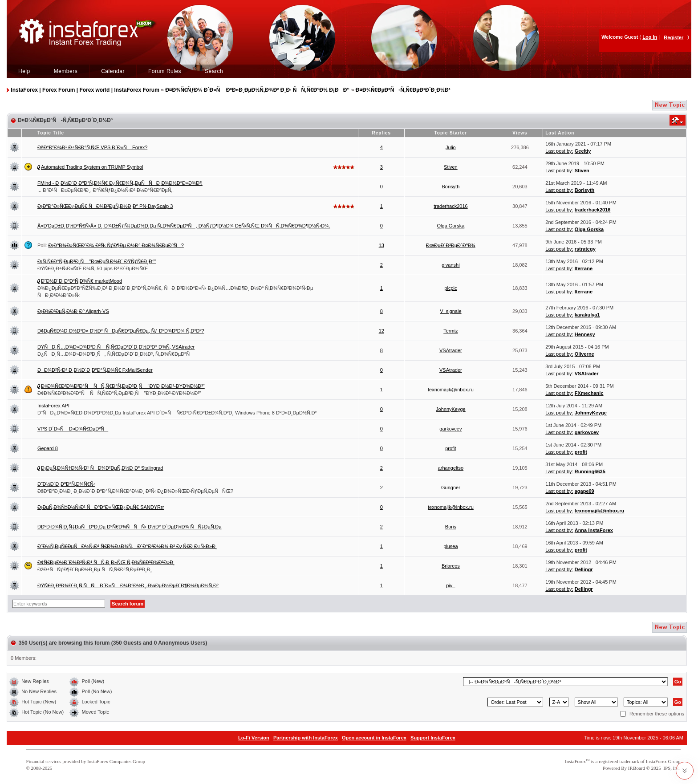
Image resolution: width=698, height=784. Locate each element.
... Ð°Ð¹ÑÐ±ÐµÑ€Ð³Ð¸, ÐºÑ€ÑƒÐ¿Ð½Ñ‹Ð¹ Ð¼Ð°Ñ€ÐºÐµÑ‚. (106, 190)
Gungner (451, 487)
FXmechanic (589, 393)
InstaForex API (53, 406)
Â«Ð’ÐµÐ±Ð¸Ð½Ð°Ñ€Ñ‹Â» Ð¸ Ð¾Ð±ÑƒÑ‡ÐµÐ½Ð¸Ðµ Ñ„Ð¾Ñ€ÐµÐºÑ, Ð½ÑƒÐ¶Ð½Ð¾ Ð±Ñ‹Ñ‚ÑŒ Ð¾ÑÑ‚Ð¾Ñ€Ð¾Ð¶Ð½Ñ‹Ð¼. (184, 226)
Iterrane (584, 268)
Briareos (451, 566)
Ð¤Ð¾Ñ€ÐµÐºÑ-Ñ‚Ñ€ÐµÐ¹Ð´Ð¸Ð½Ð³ (403, 90)
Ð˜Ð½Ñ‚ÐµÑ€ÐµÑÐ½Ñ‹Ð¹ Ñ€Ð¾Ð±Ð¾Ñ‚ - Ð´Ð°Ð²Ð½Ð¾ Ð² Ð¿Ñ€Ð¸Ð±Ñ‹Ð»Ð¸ (127, 546)
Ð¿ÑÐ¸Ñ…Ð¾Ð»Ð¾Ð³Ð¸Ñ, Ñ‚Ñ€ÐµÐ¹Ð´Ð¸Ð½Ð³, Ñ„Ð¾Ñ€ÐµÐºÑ (116, 354)
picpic (450, 288)
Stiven (451, 167)
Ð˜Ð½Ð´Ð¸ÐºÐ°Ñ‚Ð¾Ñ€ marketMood (81, 281)
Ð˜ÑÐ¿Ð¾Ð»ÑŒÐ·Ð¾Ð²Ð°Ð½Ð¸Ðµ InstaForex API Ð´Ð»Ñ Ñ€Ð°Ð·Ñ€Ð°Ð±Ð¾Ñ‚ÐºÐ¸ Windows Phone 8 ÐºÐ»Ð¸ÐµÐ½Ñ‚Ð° (177, 413)
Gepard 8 (48, 448)
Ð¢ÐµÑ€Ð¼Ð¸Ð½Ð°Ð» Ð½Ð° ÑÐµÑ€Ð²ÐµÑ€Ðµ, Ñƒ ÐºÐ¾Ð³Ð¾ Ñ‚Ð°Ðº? (121, 331)
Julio (451, 147)
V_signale (450, 311)
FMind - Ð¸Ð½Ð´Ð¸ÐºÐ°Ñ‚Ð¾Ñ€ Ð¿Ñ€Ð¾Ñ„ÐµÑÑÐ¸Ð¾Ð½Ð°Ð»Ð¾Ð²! (120, 183)
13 (381, 245)
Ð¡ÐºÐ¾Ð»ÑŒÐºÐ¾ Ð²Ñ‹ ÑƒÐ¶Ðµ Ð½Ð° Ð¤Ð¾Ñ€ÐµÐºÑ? (116, 245)
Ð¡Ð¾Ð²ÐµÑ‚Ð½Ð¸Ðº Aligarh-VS (73, 311)
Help (24, 71)
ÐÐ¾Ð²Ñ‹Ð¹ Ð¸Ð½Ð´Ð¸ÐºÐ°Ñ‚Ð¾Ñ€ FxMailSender (95, 370)
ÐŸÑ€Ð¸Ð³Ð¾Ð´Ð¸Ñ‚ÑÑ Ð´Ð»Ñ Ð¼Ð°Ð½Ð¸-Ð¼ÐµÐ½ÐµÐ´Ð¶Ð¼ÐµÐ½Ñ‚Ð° (128, 585)
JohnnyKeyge (451, 409)
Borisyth (451, 187)
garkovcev (450, 429)
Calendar (113, 71)
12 (381, 331)
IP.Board (637, 768)
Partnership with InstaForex (306, 738)
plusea (450, 546)
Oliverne (584, 354)
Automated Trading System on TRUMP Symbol (92, 167)
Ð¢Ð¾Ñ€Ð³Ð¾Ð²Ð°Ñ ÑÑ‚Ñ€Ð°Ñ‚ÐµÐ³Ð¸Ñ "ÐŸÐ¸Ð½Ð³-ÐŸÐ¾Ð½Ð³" (123, 386)
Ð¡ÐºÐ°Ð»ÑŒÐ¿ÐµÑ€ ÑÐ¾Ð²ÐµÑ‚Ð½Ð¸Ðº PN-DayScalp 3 (105, 206)
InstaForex (575, 761)
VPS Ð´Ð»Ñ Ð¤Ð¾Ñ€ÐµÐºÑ (73, 429)
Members (66, 71)
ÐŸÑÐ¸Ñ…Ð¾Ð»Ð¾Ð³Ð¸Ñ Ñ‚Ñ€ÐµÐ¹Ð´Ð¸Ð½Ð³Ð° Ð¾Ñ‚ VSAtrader (116, 347)
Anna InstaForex (594, 530)
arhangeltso (451, 468)
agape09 (584, 491)
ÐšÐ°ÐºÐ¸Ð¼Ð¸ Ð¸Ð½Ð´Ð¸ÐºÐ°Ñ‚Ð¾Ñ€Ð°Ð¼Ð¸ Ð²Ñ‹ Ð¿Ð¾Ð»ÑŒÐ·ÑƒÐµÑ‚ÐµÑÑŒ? (135, 491)
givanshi (450, 265)
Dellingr (584, 569)
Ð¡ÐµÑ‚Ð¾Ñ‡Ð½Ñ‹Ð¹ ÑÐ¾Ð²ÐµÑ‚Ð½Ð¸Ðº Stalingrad (102, 468)
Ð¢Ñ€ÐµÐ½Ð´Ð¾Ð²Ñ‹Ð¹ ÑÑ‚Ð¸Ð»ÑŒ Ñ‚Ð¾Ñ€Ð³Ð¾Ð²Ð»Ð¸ (106, 562)
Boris (451, 527)
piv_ (450, 585)
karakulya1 (587, 315)
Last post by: (559, 151)
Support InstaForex (433, 738)
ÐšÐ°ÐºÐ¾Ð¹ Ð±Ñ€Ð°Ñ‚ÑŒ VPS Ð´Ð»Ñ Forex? (92, 147)
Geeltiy (583, 151)
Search (214, 71)
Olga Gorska (451, 226)
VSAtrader (451, 350)
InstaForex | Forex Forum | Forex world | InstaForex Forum (85, 90)
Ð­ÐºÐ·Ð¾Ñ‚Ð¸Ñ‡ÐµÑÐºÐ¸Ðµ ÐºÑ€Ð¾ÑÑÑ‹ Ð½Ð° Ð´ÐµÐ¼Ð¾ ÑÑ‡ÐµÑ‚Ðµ (130, 527)
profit (450, 448)
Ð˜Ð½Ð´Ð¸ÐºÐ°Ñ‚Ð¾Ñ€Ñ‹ (66, 484)
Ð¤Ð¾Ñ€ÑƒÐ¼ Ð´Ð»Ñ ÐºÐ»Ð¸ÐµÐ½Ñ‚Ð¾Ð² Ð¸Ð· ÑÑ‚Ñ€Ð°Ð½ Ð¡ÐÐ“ (257, 90)
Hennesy (585, 334)
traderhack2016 (450, 206)
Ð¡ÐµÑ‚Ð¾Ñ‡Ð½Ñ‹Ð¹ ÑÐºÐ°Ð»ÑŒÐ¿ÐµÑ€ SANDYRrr (101, 507)
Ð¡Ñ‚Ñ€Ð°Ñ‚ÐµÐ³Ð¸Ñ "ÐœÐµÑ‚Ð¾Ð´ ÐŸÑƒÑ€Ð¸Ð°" (97, 261)
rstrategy (585, 249)
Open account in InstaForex (374, 738)
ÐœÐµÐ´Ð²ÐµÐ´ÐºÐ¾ (451, 245)
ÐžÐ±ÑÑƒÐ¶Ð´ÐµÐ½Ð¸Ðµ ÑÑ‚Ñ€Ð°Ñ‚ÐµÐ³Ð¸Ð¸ (95, 569)
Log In (650, 37)
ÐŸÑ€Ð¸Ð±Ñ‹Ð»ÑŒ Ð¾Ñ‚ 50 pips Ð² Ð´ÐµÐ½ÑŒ (93, 268)
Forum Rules (165, 71)
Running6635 (590, 471)
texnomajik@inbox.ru (451, 390)
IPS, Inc (671, 768)
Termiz (450, 331)
